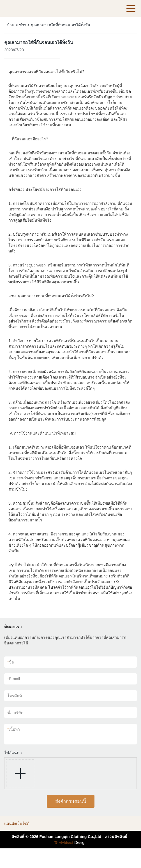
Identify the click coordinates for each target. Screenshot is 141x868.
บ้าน (11, 25)
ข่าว (23, 25)
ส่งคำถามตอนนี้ (71, 801)
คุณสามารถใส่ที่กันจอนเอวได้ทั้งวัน (61, 25)
